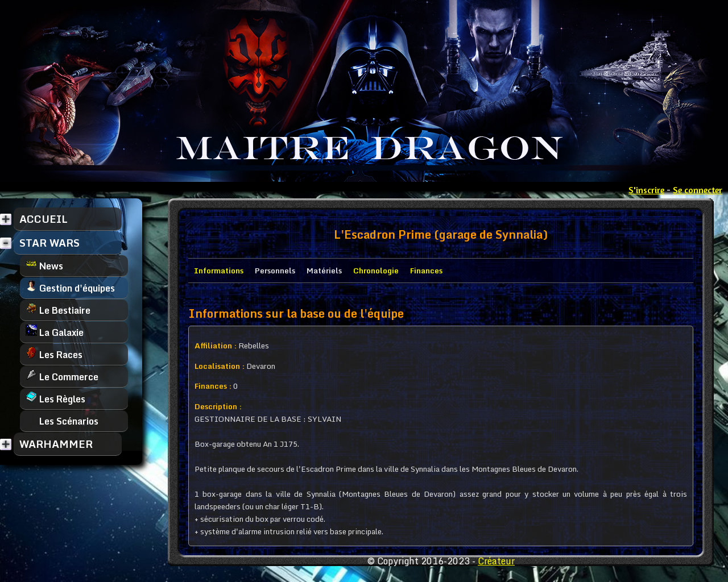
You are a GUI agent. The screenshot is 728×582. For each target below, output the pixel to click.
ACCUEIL (44, 219)
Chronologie (376, 271)
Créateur (496, 561)
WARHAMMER (56, 444)
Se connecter (698, 190)
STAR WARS (49, 243)
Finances (426, 271)
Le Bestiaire (58, 310)
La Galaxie (55, 332)
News (44, 266)
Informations (219, 271)
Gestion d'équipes (70, 288)
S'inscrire (646, 190)
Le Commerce (62, 377)
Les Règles (55, 399)
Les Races (54, 354)
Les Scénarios (62, 421)
